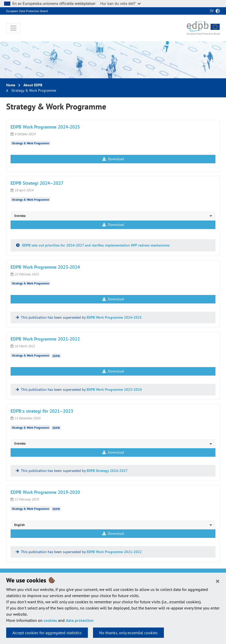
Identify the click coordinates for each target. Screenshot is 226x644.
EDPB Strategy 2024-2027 (107, 471)
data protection (80, 620)
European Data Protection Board (27, 11)
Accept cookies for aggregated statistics (47, 633)
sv (212, 11)
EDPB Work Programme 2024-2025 (114, 317)
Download (113, 159)
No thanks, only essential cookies (128, 633)
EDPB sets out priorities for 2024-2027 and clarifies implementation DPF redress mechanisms (95, 245)
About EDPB (33, 85)
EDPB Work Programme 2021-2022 (114, 552)
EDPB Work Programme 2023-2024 (114, 389)
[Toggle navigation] (13, 28)
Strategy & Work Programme (31, 143)
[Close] (218, 581)
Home (11, 85)
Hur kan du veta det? (120, 3)
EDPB (56, 356)
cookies (50, 620)
